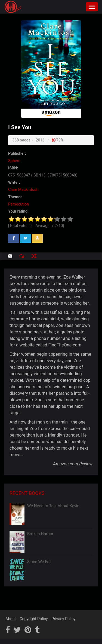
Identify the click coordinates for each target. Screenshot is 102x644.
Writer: (14, 183)
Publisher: (17, 154)
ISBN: (13, 168)
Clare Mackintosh (23, 190)
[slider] (41, 219)
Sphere (14, 161)
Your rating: (18, 211)
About (11, 619)
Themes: (16, 197)
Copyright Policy (34, 619)
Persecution (18, 204)
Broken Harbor (40, 534)
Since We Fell (39, 562)
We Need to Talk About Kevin (53, 506)
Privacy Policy (64, 619)
